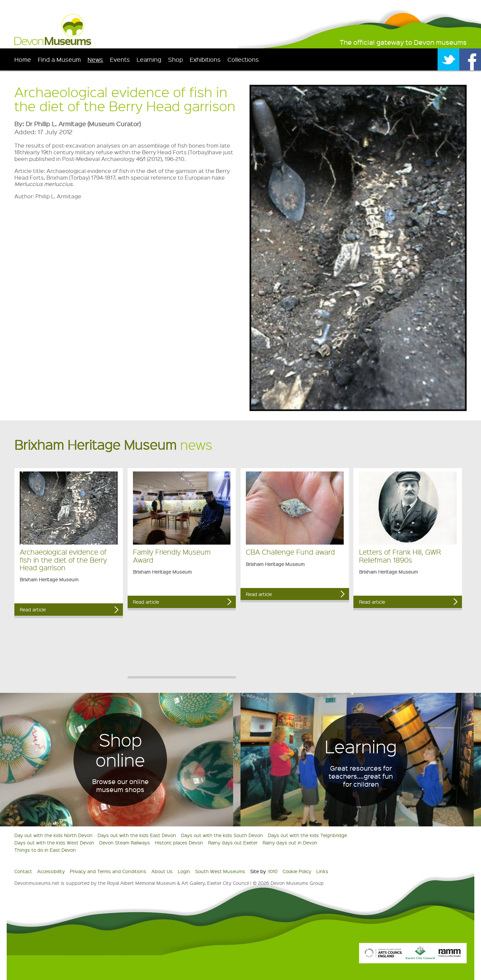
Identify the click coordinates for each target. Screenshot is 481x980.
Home (23, 59)
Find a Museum (59, 59)
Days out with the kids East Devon (137, 835)
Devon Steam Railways (125, 842)
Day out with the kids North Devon (53, 835)
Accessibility (51, 871)
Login (184, 871)
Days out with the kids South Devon (222, 835)
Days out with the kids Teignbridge (307, 835)
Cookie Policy (297, 871)
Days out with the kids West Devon (54, 842)
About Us (162, 871)
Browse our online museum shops (120, 785)
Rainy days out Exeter (233, 842)
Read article (33, 609)
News (95, 59)
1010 (273, 871)
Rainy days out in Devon (290, 842)
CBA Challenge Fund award (290, 552)
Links (322, 871)
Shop (176, 59)
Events (120, 59)
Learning (149, 59)
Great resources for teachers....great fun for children (361, 776)
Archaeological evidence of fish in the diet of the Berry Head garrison (63, 560)
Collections (243, 59)
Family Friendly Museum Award (172, 556)
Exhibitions (205, 59)
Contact (23, 871)
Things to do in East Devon (45, 850)
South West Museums (220, 871)
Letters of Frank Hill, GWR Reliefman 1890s (400, 556)
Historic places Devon (179, 842)
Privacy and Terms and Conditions (108, 871)
